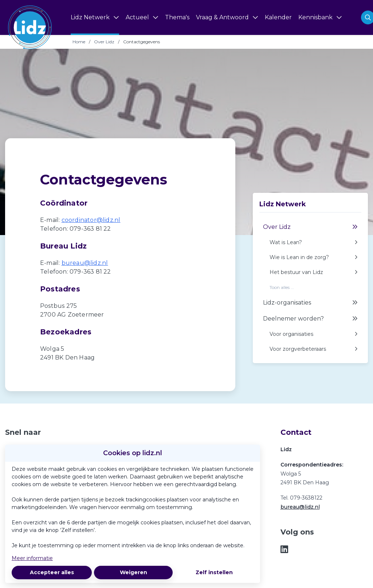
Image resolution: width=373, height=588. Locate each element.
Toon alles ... (282, 287)
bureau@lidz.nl (85, 263)
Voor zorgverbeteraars (314, 349)
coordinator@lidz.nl (91, 220)
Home (79, 42)
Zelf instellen (214, 572)
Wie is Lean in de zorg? (314, 257)
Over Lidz (104, 42)
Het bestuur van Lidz (314, 272)
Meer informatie (32, 558)
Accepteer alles (52, 572)
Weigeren (134, 572)
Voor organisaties (314, 334)
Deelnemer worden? (310, 319)
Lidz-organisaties (310, 303)
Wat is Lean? (314, 243)
